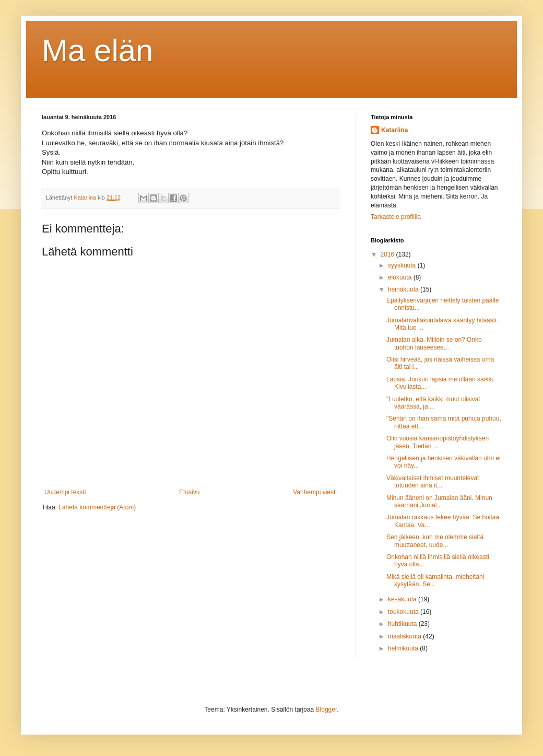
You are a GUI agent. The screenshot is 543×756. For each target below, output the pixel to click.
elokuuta (401, 277)
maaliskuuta (405, 636)
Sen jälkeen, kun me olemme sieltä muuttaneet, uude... (435, 541)
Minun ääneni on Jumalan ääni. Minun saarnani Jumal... (439, 502)
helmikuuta (404, 648)
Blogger (327, 710)
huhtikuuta (403, 624)
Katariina (394, 130)
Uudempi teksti (65, 492)
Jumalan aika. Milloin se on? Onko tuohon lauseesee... (434, 343)
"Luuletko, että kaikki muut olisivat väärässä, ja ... (433, 403)
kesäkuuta (403, 599)
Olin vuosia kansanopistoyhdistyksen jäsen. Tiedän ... (438, 442)
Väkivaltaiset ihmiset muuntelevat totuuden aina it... (433, 482)
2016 (388, 254)
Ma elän (97, 50)
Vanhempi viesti (315, 492)
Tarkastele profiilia (396, 217)
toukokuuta (404, 612)
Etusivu (189, 492)
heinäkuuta (404, 289)
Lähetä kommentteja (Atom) (97, 507)
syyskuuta (403, 265)
